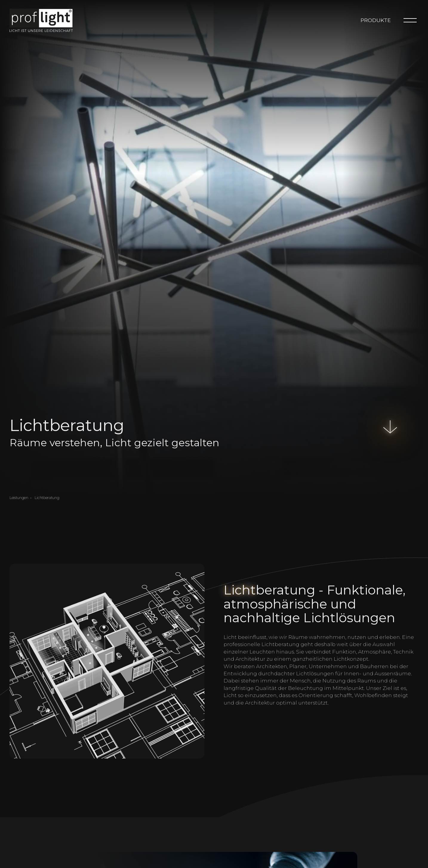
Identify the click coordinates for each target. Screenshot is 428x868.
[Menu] (410, 20)
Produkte (376, 20)
